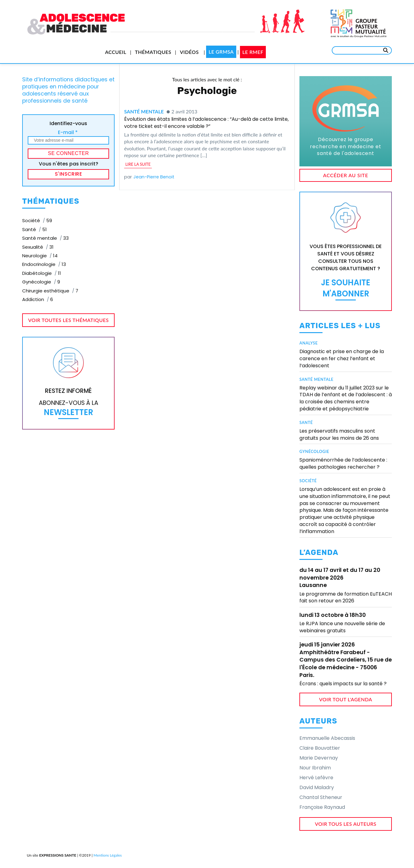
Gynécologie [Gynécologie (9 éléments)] (41, 282)
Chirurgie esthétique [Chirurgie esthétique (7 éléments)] (50, 291)
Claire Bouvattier (320, 748)
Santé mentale (144, 111)
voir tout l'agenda (346, 699)
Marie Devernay (319, 758)
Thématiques (153, 52)
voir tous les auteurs (346, 824)
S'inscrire (69, 174)
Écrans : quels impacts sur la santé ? (343, 684)
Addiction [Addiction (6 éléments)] (38, 299)
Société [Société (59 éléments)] (37, 220)
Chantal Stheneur (321, 797)
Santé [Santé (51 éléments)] (34, 229)
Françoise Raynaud (322, 807)
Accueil (116, 52)
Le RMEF (253, 52)
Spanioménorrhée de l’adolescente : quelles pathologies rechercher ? (343, 463)
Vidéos (189, 52)
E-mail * (68, 132)
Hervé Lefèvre (316, 778)
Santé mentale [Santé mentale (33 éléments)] (45, 238)
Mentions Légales (108, 855)
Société (308, 481)
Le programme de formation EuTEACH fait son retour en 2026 (346, 597)
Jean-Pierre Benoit (154, 177)
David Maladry (317, 787)
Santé (306, 422)
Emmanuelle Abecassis (327, 738)
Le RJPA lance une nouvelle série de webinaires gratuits (342, 627)
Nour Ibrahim (315, 768)
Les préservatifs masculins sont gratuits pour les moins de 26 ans (339, 434)
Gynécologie (314, 451)
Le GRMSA (221, 52)
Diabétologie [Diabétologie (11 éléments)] (42, 273)
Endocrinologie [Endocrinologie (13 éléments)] (44, 264)
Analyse (308, 343)
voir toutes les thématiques (68, 320)
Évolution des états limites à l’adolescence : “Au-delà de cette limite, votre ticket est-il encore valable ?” (206, 122)
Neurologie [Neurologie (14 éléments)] (40, 256)
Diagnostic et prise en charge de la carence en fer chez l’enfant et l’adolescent (342, 359)
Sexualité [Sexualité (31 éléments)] (38, 247)
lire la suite (138, 164)
